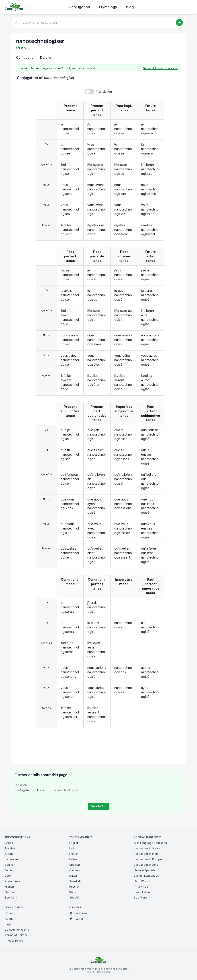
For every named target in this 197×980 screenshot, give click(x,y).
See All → (11, 898)
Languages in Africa (147, 848)
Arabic (9, 854)
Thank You (141, 887)
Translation (104, 91)
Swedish (75, 881)
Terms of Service (16, 935)
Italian (73, 859)
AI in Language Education (150, 843)
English (9, 870)
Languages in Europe (148, 859)
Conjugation (79, 7)
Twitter (76, 919)
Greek (9, 843)
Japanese (11, 859)
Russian (10, 848)
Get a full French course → (160, 68)
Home (9, 913)
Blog (130, 7)
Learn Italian (142, 892)
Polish (73, 892)
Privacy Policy (14, 941)
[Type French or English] (98, 23)
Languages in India (146, 854)
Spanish (10, 865)
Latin (72, 848)
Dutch (8, 876)
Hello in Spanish (144, 870)
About (9, 919)
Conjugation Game (17, 930)
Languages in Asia (146, 865)
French (42, 790)
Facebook (78, 913)
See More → (142, 898)
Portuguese (12, 881)
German (10, 892)
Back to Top (98, 806)
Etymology (108, 7)
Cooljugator (22, 790)
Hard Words (142, 881)
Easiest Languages (146, 876)
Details (46, 57)
